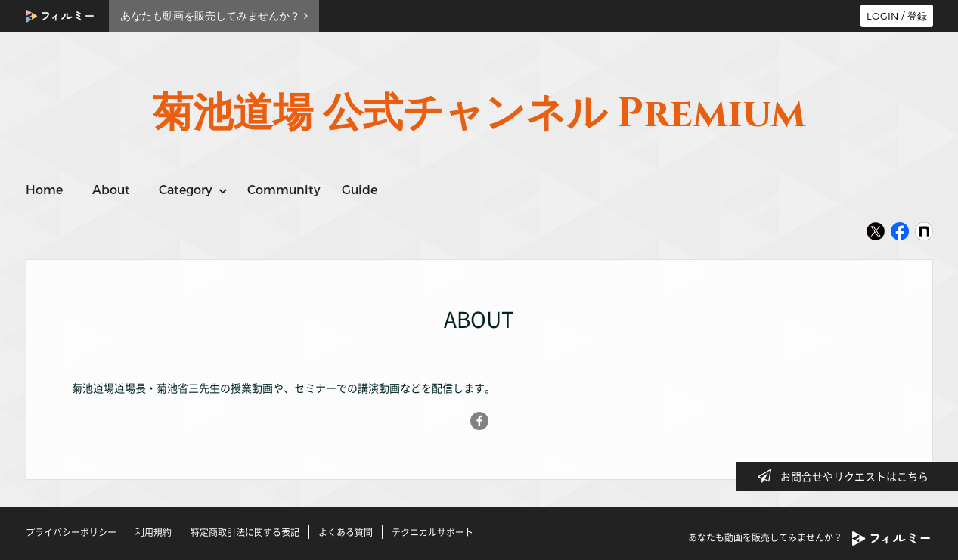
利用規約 (153, 532)
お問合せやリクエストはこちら (848, 476)
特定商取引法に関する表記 (245, 532)
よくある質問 (346, 532)
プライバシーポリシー (71, 532)
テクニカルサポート (432, 532)
